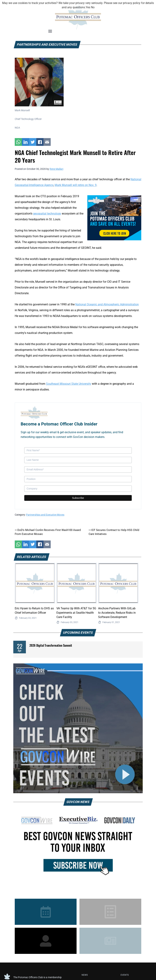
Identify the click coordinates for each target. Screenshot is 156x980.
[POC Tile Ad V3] (114, 218)
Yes (88, 7)
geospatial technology (47, 214)
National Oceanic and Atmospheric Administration (107, 304)
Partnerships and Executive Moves (45, 515)
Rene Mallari (56, 169)
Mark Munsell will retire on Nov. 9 (76, 185)
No (93, 7)
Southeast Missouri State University (69, 384)
